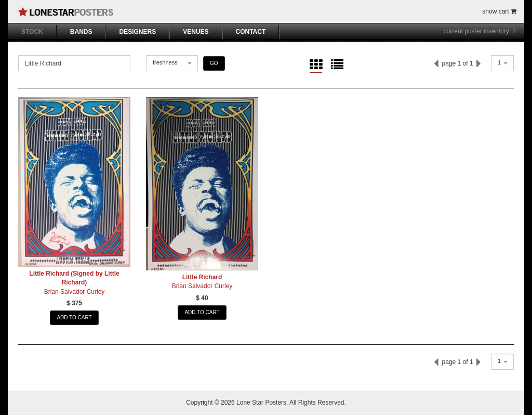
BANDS (81, 32)
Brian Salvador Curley (75, 292)
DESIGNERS (137, 32)
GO (214, 63)
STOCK (32, 32)
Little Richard (202, 277)
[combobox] (172, 63)
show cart (499, 11)
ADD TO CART (74, 317)
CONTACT (251, 32)
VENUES (196, 32)
